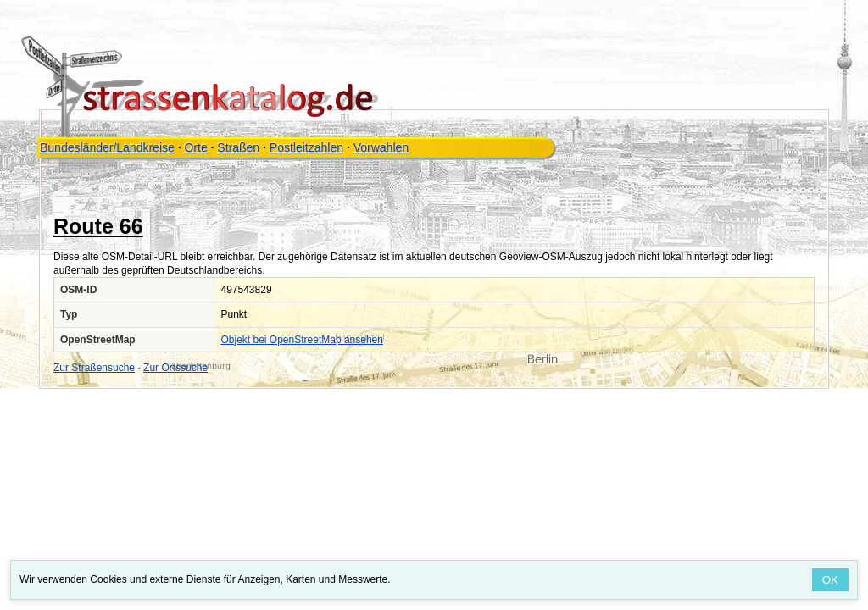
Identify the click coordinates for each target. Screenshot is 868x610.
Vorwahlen (381, 147)
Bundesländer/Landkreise (107, 147)
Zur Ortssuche (175, 368)
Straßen (238, 147)
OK (830, 580)
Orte (195, 147)
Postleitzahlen (306, 147)
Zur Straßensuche (94, 368)
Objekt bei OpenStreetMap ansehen (302, 340)
